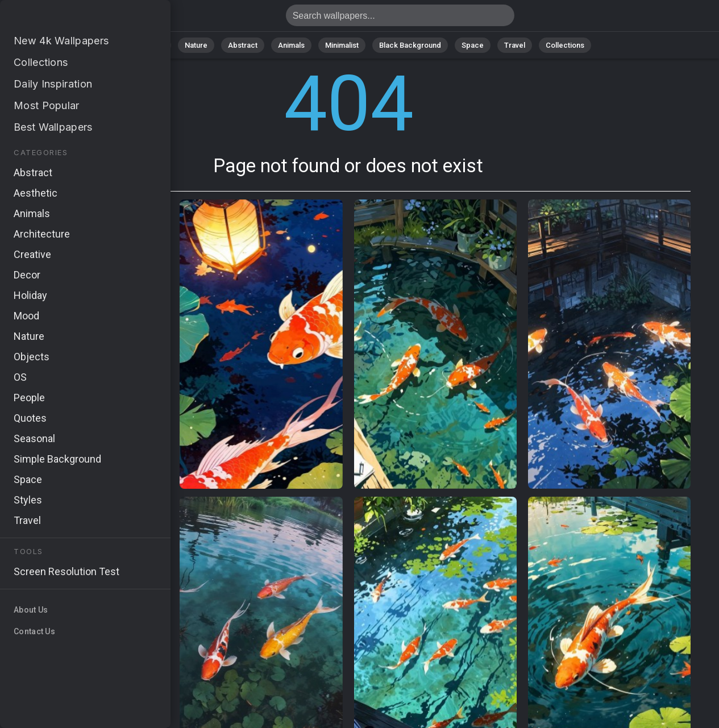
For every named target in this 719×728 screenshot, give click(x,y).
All (160, 45)
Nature (196, 45)
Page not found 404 (68, 18)
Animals (291, 45)
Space (473, 45)
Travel (515, 45)
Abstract (243, 45)
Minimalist (342, 45)
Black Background (410, 45)
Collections (565, 45)
